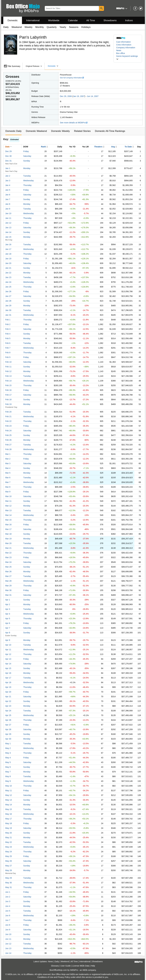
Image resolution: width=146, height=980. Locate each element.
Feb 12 (8, 371)
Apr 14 (8, 664)
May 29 (9, 878)
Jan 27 (8, 296)
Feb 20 (8, 412)
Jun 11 (8, 939)
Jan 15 (8, 237)
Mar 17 (8, 529)
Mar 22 (8, 553)
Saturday (27, 156)
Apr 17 (8, 678)
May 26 (9, 861)
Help (93, 966)
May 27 (9, 866)
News (119, 50)
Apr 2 (8, 604)
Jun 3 (8, 901)
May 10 (9, 786)
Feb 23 (8, 426)
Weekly (28, 27)
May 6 (8, 767)
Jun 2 (8, 897)
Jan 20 (8, 263)
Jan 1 (8, 168)
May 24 (9, 852)
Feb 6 (8, 343)
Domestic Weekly (60, 131)
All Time (91, 20)
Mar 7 (8, 482)
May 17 (9, 819)
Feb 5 (8, 338)
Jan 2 (8, 176)
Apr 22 (8, 701)
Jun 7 (8, 920)
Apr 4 (8, 614)
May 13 (9, 800)
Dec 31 (8, 161)
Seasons (74, 27)
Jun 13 (8, 948)
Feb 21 (8, 416)
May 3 (8, 753)
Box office (121, 53)
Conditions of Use (45, 977)
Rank (43, 147)
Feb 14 (8, 381)
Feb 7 (8, 348)
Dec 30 (8, 156)
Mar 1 (8, 454)
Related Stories (82, 131)
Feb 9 (8, 357)
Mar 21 (8, 548)
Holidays (86, 27)
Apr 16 (8, 673)
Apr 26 (8, 720)
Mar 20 (8, 543)
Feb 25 (8, 435)
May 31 (9, 887)
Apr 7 (8, 628)
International (33, 20)
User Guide (66, 966)
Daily (6, 27)
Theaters (98, 147)
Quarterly (52, 27)
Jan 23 (8, 277)
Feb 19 (8, 404)
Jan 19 (8, 259)
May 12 (9, 795)
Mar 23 (8, 557)
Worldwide (54, 20)
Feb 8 (8, 353)
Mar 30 (8, 590)
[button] (121, 8)
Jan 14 (8, 232)
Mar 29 (8, 586)
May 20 (9, 833)
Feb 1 (8, 320)
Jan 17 (8, 249)
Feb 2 (8, 324)
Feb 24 (8, 431)
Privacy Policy (64, 977)
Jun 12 (8, 944)
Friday (26, 151)
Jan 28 (8, 301)
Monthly (40, 27)
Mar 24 (8, 562)
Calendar (73, 20)
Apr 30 (8, 739)
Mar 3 (8, 463)
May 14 (9, 805)
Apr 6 (8, 623)
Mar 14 (8, 515)
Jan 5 (8, 190)
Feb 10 (8, 362)
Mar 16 (8, 525)
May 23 (9, 847)
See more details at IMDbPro (74, 123)
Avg (113, 147)
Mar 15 (8, 520)
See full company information (72, 78)
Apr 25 (8, 715)
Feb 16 (8, 390)
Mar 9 (8, 492)
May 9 (8, 781)
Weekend (17, 27)
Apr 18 (8, 682)
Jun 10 (8, 934)
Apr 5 (8, 618)
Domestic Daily (13, 131)
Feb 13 (8, 376)
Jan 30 (8, 310)
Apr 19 (8, 687)
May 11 (9, 790)
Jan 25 (8, 287)
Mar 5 (8, 473)
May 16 (9, 814)
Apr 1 (8, 600)
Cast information (123, 42)
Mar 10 (8, 496)
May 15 (9, 809)
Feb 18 (8, 400)
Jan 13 (8, 228)
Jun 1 (8, 892)
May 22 (9, 842)
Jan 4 (8, 185)
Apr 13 (8, 659)
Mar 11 (8, 501)
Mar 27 (8, 576)
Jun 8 (8, 925)
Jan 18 (8, 254)
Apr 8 (8, 633)
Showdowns (110, 20)
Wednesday (29, 181)
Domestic (13, 20)
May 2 (8, 748)
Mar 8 (8, 487)
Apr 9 (8, 640)
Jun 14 (8, 953)
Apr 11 (8, 650)
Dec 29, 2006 (66, 96)
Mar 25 (8, 567)
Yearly (63, 27)
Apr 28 (8, 729)
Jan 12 (8, 223)
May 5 (8, 762)
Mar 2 (8, 459)
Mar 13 (8, 510)
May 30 (9, 883)
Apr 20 (8, 692)
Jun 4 (8, 906)
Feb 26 (8, 440)
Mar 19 (8, 539)
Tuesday (27, 176)
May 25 (9, 856)
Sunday (27, 161)
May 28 (9, 870)
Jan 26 (8, 291)
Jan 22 (8, 273)
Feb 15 (8, 385)
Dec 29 (8, 151)
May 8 (8, 776)
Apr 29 (8, 734)
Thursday (27, 185)
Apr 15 (8, 668)
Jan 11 (8, 218)
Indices (129, 20)
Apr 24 (8, 711)
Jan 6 (8, 195)
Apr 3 (8, 609)
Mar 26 (8, 572)
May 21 (9, 837)
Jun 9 (8, 930)
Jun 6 (8, 916)
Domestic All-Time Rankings (110, 131)
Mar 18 (8, 534)
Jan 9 (8, 209)
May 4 (8, 758)
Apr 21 (8, 697)
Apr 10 (8, 645)
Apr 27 (8, 725)
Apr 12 (8, 654)
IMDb (85, 970)
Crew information (124, 45)
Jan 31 (8, 315)
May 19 (9, 828)
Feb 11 (8, 367)
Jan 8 (8, 204)
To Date (128, 147)
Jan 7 (8, 199)
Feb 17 (8, 395)
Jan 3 (8, 181)
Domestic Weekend (36, 131)
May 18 (9, 823)
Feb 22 (8, 421)
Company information (126, 48)
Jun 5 (8, 911)
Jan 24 (8, 282)
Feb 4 (8, 334)
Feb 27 (8, 445)
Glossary (55, 966)
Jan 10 (8, 213)
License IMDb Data (81, 966)
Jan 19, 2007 (79, 96)
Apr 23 (8, 706)
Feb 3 (8, 329)
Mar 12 (8, 506)
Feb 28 (8, 449)
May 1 (8, 744)
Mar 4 (8, 468)
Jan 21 (8, 268)
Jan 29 (8, 306)
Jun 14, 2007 (93, 96)
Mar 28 (8, 581)
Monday (27, 168)
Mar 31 (8, 595)
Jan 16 (8, 244)
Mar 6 (8, 478)
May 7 (8, 772)
